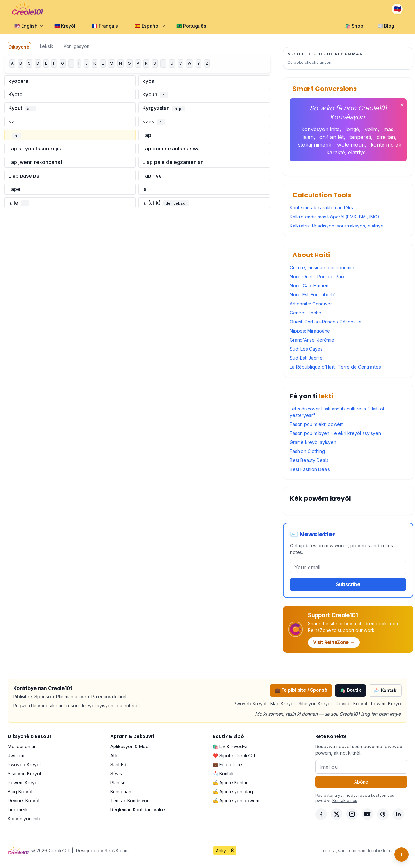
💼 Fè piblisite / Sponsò (301, 690)
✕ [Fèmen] (402, 105)
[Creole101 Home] (28, 9)
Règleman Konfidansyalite (138, 810)
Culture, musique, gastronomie (322, 268)
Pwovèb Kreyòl (250, 704)
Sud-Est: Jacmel (307, 358)
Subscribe (348, 584)
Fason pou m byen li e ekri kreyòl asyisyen (335, 433)
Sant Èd (118, 764)
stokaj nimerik (315, 145)
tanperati (360, 137)
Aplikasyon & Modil (130, 746)
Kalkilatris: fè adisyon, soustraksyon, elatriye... (338, 226)
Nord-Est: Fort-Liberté (313, 295)
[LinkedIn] (398, 814)
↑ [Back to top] (402, 854)
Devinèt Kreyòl (351, 704)
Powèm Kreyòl (386, 704)
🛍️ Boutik (350, 690)
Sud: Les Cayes (306, 349)
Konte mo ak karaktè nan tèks (321, 208)
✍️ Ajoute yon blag (233, 791)
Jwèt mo (17, 755)
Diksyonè (19, 47)
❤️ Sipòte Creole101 (234, 755)
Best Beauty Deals (309, 460)
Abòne (361, 782)
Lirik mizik (18, 810)
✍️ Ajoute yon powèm (236, 800)
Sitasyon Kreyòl (315, 704)
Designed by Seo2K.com (102, 850)
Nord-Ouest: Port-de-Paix (317, 277)
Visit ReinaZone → (334, 642)
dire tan (386, 137)
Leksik (47, 46)
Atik (114, 755)
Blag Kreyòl (282, 704)
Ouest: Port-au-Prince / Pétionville (326, 322)
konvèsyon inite (321, 129)
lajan (308, 137)
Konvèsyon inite (25, 819)
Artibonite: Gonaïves (311, 304)
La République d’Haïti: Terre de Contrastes (335, 367)
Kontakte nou (345, 800)
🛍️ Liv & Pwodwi (230, 746)
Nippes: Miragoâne (310, 331)
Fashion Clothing (307, 451)
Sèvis (116, 773)
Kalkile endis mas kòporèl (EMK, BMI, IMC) (335, 217)
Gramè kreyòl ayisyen (313, 442)
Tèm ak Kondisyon (130, 800)
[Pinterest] (383, 814)
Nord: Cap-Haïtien (309, 286)
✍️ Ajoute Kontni (230, 782)
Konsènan (121, 791)
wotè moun (351, 145)
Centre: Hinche (306, 313)
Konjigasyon (77, 46)
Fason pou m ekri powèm (317, 424)
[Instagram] (352, 814)
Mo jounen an (22, 746)
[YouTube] (367, 814)
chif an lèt (332, 137)
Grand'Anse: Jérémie (312, 340)
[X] (337, 814)
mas (388, 129)
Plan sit (118, 782)
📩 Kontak (385, 690)
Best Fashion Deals (310, 469)
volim (371, 129)
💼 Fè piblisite (227, 764)
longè (352, 129)
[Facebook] (321, 814)
